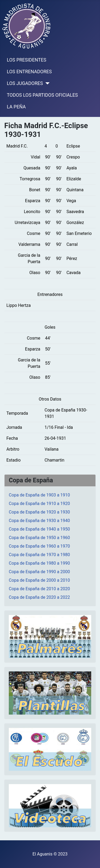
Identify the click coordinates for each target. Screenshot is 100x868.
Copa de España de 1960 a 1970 (39, 546)
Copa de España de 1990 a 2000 (39, 572)
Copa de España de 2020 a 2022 (39, 597)
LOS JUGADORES (25, 83)
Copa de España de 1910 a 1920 (39, 504)
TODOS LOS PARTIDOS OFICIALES (42, 95)
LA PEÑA (16, 107)
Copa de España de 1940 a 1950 (39, 529)
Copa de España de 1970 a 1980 (39, 555)
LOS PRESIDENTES (27, 60)
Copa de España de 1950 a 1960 (39, 538)
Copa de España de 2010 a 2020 (39, 589)
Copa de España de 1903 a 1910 (39, 495)
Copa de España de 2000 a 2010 (39, 580)
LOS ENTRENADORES (29, 72)
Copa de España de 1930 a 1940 (39, 521)
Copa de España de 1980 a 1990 (39, 563)
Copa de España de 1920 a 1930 (39, 512)
